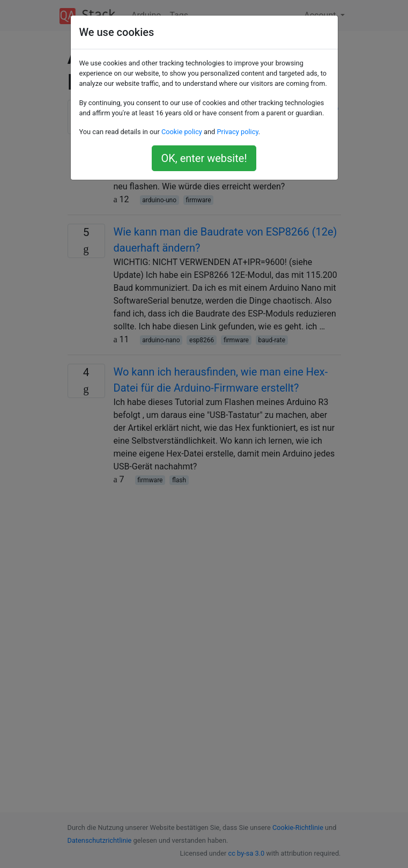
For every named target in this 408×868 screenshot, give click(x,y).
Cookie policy (182, 132)
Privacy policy (237, 132)
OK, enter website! (204, 158)
